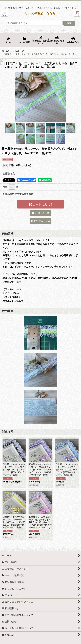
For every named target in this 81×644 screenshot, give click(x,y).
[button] (4, 13)
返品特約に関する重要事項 (18, 194)
